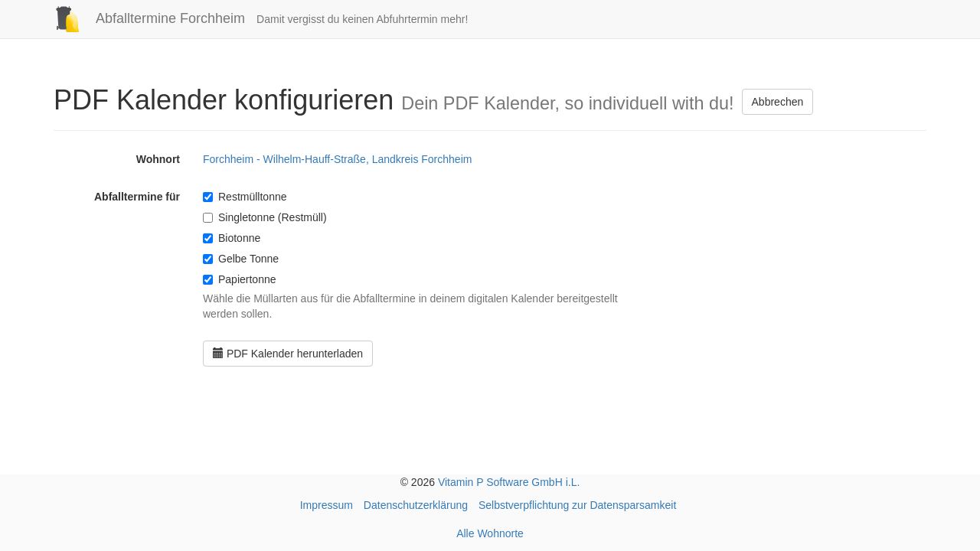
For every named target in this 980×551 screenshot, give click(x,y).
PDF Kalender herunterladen (288, 354)
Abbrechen (778, 102)
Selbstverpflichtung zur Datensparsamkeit (577, 505)
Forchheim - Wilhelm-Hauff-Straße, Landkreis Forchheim (337, 159)
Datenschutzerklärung (416, 505)
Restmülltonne (245, 197)
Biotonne (232, 238)
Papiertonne (240, 279)
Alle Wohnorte (490, 533)
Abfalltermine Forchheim (144, 18)
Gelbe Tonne (241, 259)
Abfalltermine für (137, 197)
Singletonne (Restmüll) (265, 217)
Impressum (327, 505)
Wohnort (158, 159)
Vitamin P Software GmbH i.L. (509, 482)
